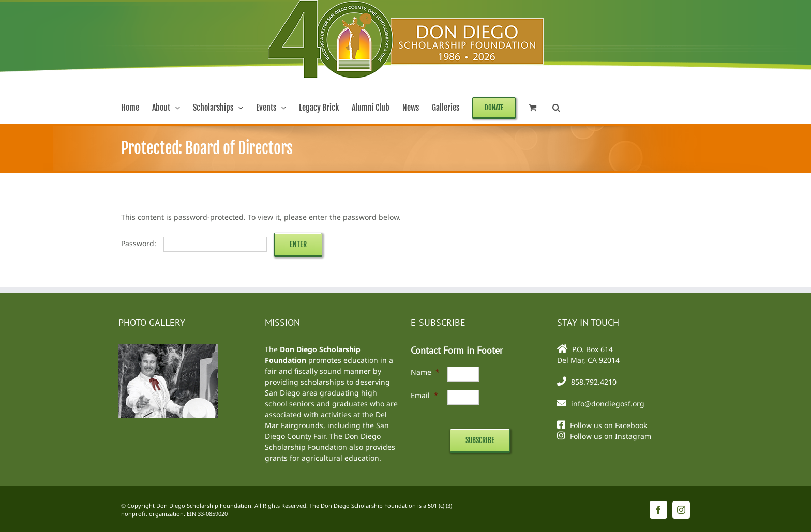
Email (424, 395)
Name (425, 372)
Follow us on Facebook (609, 425)
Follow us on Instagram (611, 436)
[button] (556, 108)
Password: (194, 243)
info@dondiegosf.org (608, 404)
